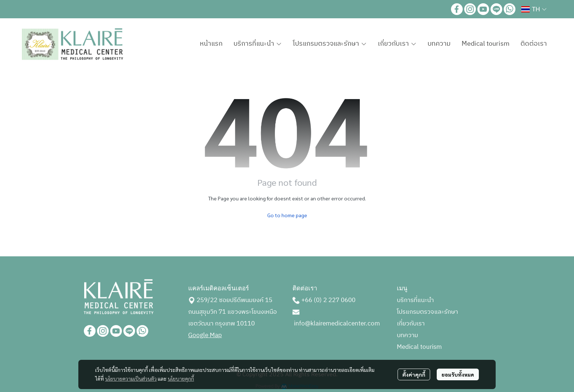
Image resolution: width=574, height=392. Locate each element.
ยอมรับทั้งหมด (458, 374)
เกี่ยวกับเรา (411, 324)
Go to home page (287, 215)
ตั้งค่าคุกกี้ (414, 374)
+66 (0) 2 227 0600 (328, 300)
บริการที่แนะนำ (415, 300)
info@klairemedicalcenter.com (337, 324)
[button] (534, 9)
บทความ (407, 335)
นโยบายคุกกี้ (181, 378)
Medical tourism (419, 347)
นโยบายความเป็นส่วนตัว (131, 378)
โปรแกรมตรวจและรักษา (427, 312)
